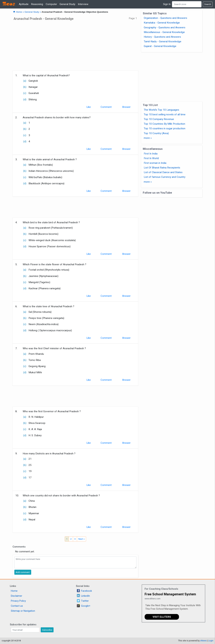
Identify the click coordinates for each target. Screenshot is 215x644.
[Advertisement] (75, 47)
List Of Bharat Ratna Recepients (162, 168)
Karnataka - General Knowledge (162, 23)
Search (208, 4)
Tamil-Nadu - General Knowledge (163, 41)
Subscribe (47, 630)
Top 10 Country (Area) (156, 133)
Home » (19, 12)
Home (14, 591)
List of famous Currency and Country (165, 177)
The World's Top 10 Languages (161, 110)
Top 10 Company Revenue (159, 119)
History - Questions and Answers (162, 37)
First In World (151, 158)
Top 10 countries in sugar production (165, 128)
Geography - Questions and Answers (165, 27)
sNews (203, 641)
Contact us (17, 606)
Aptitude (24, 4)
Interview (83, 4)
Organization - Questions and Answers (165, 18)
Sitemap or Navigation (23, 611)
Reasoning (37, 4)
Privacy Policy (18, 601)
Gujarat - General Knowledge (160, 46)
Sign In (167, 4)
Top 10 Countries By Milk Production (164, 124)
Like (89, 107)
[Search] (187, 4)
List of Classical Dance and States (163, 172)
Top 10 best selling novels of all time (165, 114)
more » (148, 138)
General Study (67, 4)
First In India (151, 154)
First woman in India (155, 163)
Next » (81, 539)
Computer (51, 4)
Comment (106, 107)
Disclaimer (17, 596)
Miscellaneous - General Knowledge (164, 32)
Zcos (9, 4)
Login (211, 641)
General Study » (33, 12)
